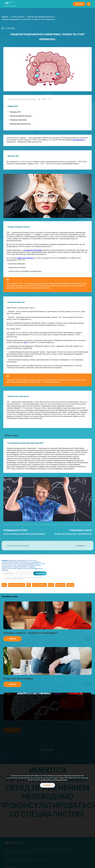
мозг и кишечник (40, 585)
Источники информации (47, 546)
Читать (12, 639)
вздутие (70, 585)
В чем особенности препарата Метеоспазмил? (24, 534)
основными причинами (33, 250)
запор (51, 585)
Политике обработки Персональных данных (54, 780)
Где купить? (79, 4)
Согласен (47, 785)
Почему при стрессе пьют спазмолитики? (73, 534)
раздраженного (79, 140)
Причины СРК (15, 112)
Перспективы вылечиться (20, 124)
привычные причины (25, 258)
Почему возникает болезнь (21, 116)
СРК (25, 342)
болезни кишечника (17, 585)
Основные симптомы (18, 120)
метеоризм (60, 585)
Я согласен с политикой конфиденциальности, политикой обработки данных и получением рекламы (24, 578)
